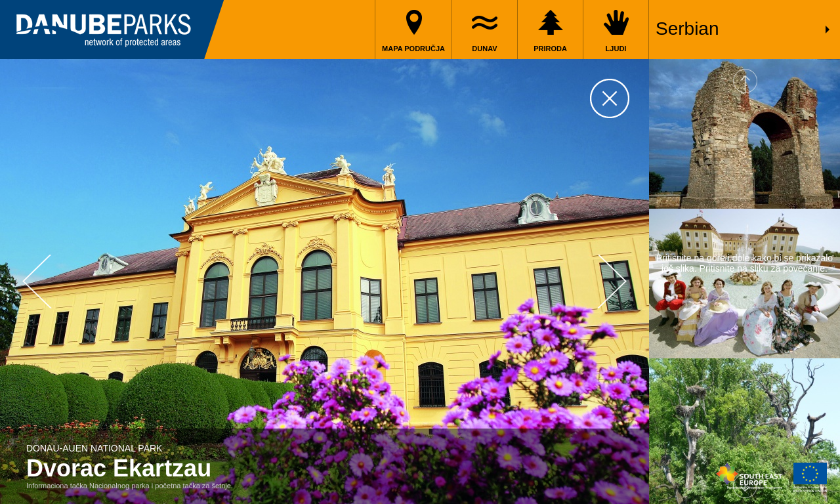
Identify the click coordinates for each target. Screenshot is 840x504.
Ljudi (616, 49)
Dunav (484, 49)
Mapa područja (413, 49)
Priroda (550, 49)
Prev (37, 282)
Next (612, 282)
